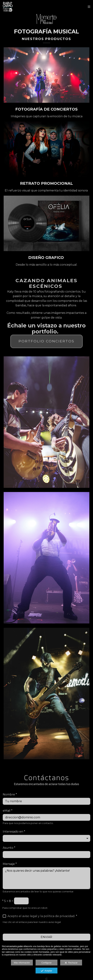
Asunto (9, 848)
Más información (22, 963)
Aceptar (46, 971)
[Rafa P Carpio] (19, 7)
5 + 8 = (8, 901)
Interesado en (14, 832)
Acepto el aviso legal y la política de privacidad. (41, 916)
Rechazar (71, 963)
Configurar (46, 963)
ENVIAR (46, 937)
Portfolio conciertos (46, 341)
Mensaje (10, 864)
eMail (8, 811)
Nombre (10, 794)
